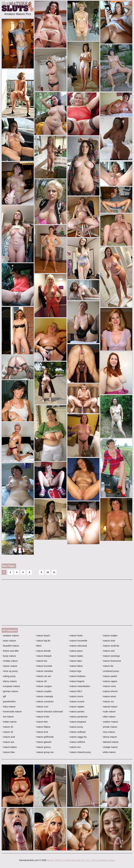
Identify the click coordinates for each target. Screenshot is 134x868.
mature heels (75, 636)
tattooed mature (110, 742)
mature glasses (43, 742)
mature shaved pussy (79, 752)
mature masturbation (79, 686)
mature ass (8, 742)
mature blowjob (43, 656)
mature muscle (76, 702)
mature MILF (75, 691)
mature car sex (43, 676)
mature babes (9, 747)
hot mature (8, 717)
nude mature (109, 712)
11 (54, 572)
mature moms (76, 696)
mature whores (110, 691)
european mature (11, 686)
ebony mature (9, 681)
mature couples (43, 691)
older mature (109, 717)
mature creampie (44, 696)
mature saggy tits (77, 737)
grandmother (9, 702)
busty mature (9, 656)
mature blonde (43, 651)
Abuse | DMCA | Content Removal (64, 860)
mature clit (41, 681)
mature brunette (44, 666)
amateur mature (10, 636)
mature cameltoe (44, 671)
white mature (109, 752)
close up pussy (10, 671)
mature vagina (109, 681)
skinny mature (109, 737)
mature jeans (75, 651)
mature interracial (78, 646)
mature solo (108, 651)
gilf (4, 696)
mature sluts (108, 641)
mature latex (75, 661)
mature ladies (76, 656)
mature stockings (111, 656)
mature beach (43, 636)
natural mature (110, 707)
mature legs (75, 671)
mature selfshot (77, 742)
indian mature (9, 722)
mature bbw (8, 752)
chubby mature (10, 661)
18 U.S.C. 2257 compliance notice (98, 860)
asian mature (9, 641)
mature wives (109, 696)
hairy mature (9, 707)
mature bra (41, 661)
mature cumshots (44, 702)
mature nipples (76, 707)
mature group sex (44, 752)
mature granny (43, 747)
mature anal (8, 737)
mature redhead (77, 732)
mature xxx (108, 702)
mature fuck (41, 732)
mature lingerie (76, 681)
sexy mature (108, 732)
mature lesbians (77, 676)
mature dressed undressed (49, 712)
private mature (109, 727)
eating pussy (9, 676)
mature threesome (111, 661)
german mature (10, 691)
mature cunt (42, 707)
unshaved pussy (110, 671)
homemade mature (12, 712)
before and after (10, 651)
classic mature (9, 666)
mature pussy (76, 727)
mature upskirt (109, 676)
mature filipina (43, 727)
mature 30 (7, 727)
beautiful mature (10, 646)
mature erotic (42, 717)
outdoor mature (110, 722)
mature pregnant (77, 722)
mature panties (76, 712)
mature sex (74, 747)
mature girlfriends (44, 737)
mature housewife (78, 641)
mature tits (108, 666)
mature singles (110, 636)
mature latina (75, 666)
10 (48, 572)
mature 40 (7, 732)
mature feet (41, 722)
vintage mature (110, 747)
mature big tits (43, 641)
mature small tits (110, 646)
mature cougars (43, 686)
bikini (38, 646)
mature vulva (109, 686)
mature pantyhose (78, 717)
